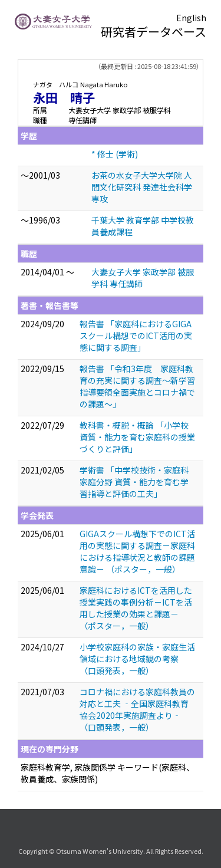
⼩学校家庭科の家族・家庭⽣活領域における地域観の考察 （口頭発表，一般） (137, 659)
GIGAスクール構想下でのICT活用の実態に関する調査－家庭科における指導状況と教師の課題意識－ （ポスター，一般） (137, 551)
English (191, 18)
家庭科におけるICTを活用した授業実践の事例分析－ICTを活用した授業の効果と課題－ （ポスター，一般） (136, 608)
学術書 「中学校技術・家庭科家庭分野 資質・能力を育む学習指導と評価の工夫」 (134, 482)
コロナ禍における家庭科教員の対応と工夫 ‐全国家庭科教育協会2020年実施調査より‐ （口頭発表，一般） (137, 709)
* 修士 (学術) (115, 154)
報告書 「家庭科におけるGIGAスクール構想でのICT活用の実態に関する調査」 (136, 336)
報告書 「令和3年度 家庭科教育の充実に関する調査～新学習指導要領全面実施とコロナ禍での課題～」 (137, 386)
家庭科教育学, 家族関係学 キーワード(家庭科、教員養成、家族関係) (108, 773)
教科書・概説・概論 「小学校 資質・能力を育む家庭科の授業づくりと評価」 (138, 437)
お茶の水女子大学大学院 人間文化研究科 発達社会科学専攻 (142, 187)
